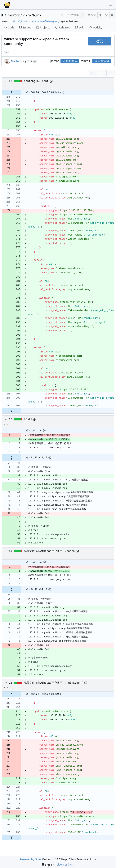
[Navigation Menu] (111, 5)
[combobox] (93, 73)
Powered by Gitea (31, 859)
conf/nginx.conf (36, 81)
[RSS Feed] (62, 15)
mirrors (14, 15)
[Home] (7, 5)
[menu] (110, 73)
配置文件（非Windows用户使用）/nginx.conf (53, 683)
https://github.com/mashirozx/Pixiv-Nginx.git (36, 21)
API (72, 864)
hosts (28, 419)
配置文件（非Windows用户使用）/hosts (49, 551)
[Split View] (102, 73)
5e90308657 (70, 61)
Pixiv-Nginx (32, 15)
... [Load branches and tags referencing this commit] (7, 52)
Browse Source (100, 41)
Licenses (62, 864)
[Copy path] (51, 81)
